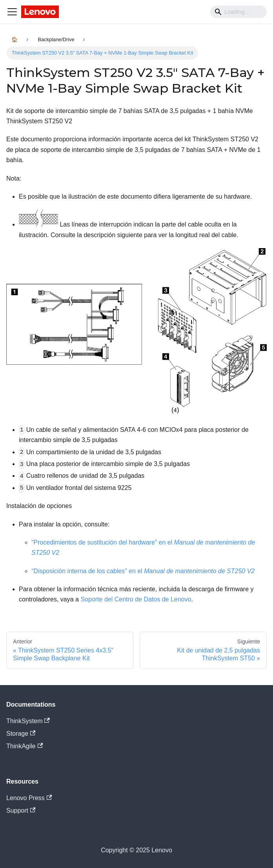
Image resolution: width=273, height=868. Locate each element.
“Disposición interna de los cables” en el (143, 571)
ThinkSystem (28, 721)
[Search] (238, 12)
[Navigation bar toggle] (12, 12)
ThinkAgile (25, 746)
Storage (21, 734)
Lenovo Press (29, 798)
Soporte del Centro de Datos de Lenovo (136, 599)
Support (21, 810)
